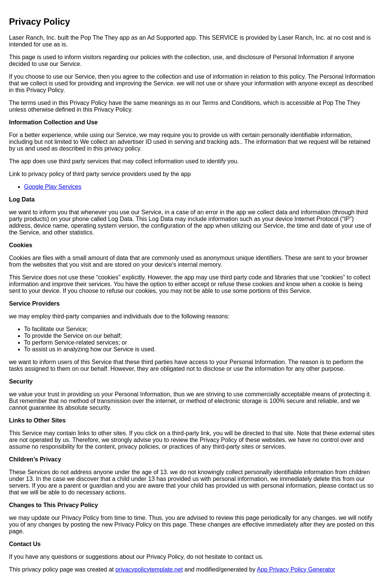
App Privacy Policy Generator (296, 569)
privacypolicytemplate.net (149, 569)
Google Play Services (53, 187)
